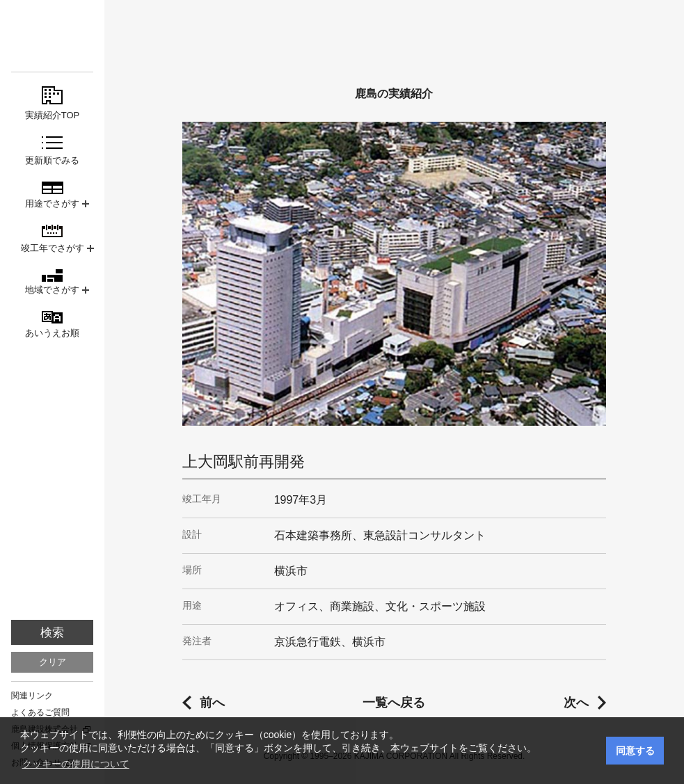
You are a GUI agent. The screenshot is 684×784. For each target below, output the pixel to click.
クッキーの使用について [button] (76, 764)
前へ (212, 703)
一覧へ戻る (394, 703)
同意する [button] (635, 751)
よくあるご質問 (40, 712)
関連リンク (32, 696)
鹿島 (52, 36)
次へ (576, 703)
